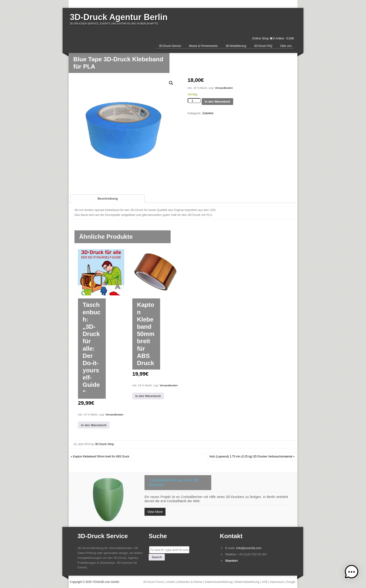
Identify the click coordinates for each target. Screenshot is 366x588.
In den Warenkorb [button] (94, 425)
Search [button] (157, 557)
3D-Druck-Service (170, 46)
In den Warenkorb (217, 102)
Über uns (286, 46)
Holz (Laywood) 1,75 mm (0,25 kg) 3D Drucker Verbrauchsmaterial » (252, 457)
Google (291, 582)
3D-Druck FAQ (263, 46)
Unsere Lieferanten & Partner (184, 582)
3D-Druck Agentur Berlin (119, 17)
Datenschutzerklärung (219, 582)
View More (155, 512)
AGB (265, 582)
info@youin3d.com (249, 548)
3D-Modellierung (236, 46)
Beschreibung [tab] (108, 199)
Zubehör (208, 113)
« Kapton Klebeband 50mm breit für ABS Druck (100, 457)
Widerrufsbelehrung (247, 582)
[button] (171, 83)
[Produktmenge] (194, 101)
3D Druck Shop (104, 444)
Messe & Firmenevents (203, 46)
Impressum (277, 582)
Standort (231, 561)
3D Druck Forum (153, 582)
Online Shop (260, 38)
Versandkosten (224, 88)
